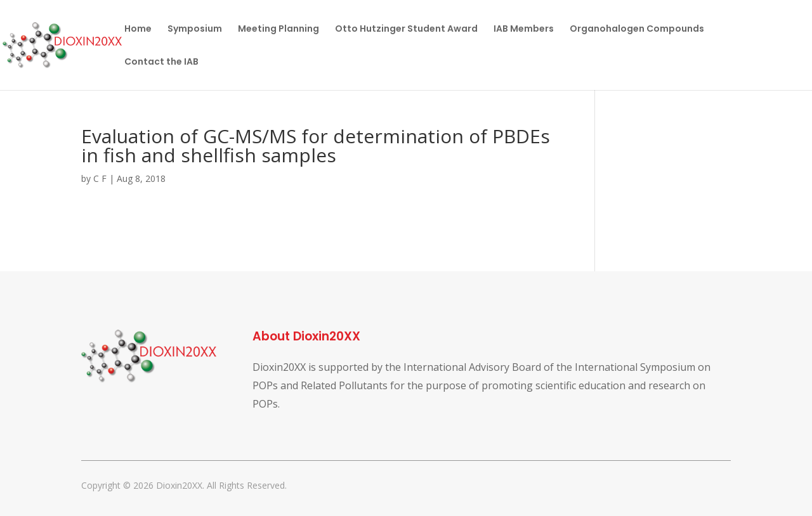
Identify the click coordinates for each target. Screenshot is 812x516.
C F (100, 178)
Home (138, 29)
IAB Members (524, 29)
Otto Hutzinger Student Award (406, 29)
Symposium (195, 29)
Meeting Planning (278, 29)
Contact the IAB (161, 62)
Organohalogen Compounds (637, 29)
